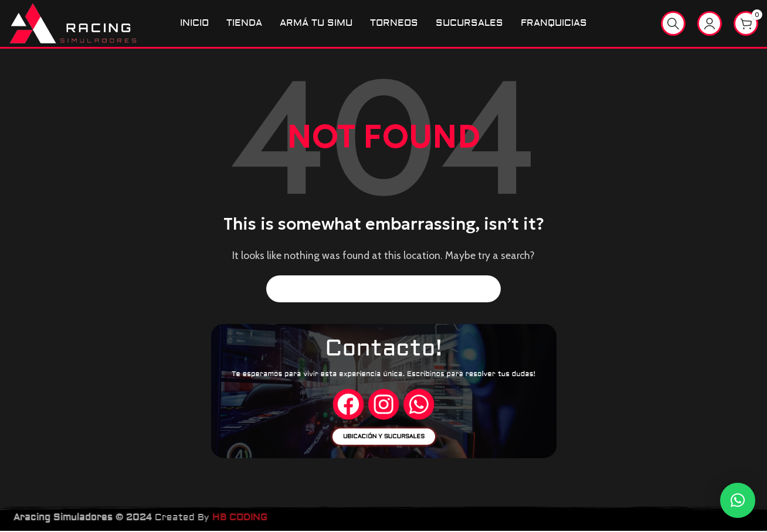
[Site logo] (75, 23)
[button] (738, 500)
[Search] (673, 24)
